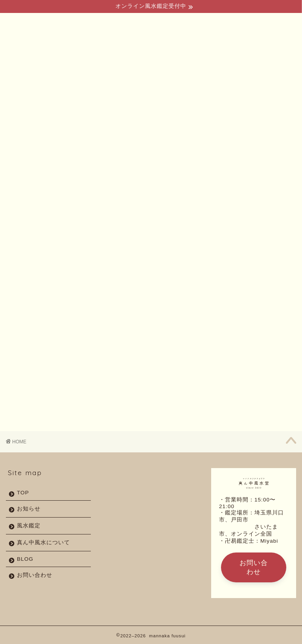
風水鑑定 (110, 89)
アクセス (235, 89)
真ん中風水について (43, 542)
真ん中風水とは (71, 91)
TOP (29, 89)
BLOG (192, 89)
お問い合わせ (274, 91)
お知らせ (29, 509)
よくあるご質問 (150, 91)
